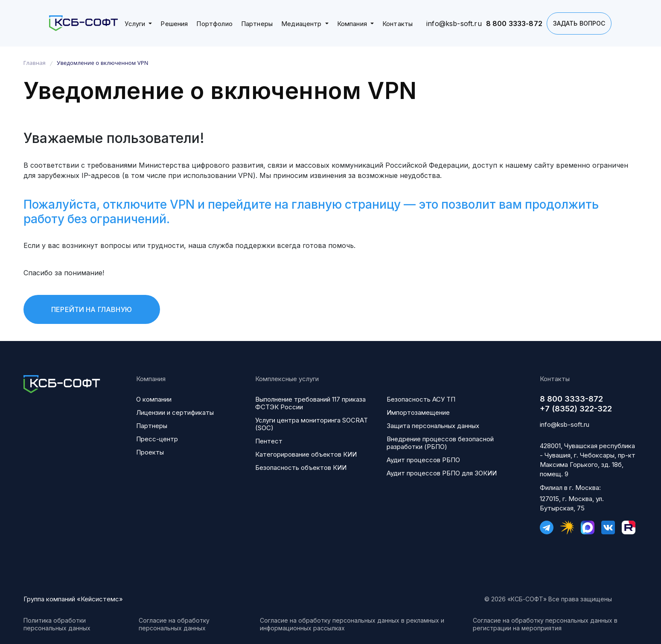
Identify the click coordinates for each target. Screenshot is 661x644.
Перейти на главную (92, 309)
